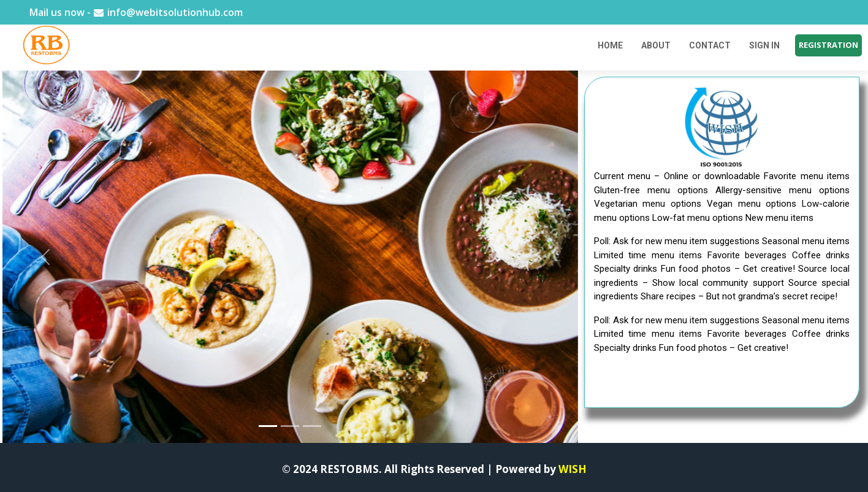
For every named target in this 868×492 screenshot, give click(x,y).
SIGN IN (764, 45)
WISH (573, 469)
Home (610, 45)
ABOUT (656, 45)
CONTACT (710, 45)
